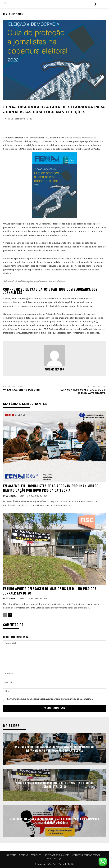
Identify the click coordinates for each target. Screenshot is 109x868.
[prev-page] (5, 615)
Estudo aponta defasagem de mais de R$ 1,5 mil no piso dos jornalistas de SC (50, 591)
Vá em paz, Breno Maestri (21, 390)
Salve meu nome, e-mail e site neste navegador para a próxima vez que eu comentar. (50, 699)
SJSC (22, 496)
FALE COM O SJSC (54, 858)
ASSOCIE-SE (36, 855)
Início (7, 14)
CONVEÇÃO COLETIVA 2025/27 (86, 855)
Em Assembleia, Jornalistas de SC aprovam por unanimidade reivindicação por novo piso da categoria (51, 488)
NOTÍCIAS (18, 14)
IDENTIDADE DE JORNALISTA (57, 855)
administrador (54, 369)
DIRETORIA (11, 855)
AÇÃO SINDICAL (10, 496)
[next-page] (10, 615)
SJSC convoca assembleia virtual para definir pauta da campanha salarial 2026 (54, 821)
